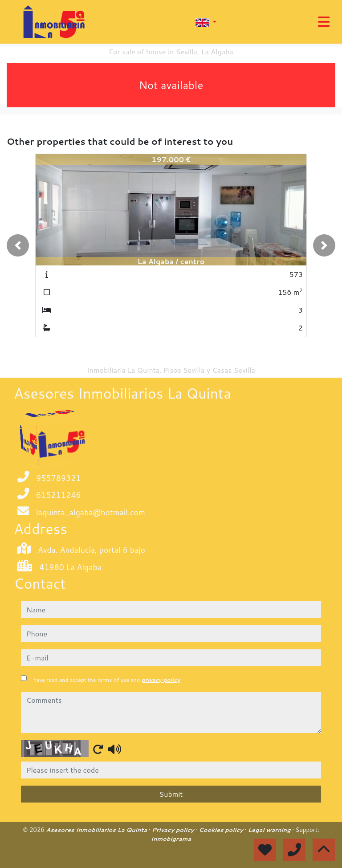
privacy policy (161, 680)
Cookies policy (222, 830)
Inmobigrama (171, 839)
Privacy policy (174, 830)
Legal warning (270, 830)
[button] (18, 245)
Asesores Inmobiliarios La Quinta (97, 830)
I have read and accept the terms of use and (105, 680)
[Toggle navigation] (324, 22)
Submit (171, 794)
